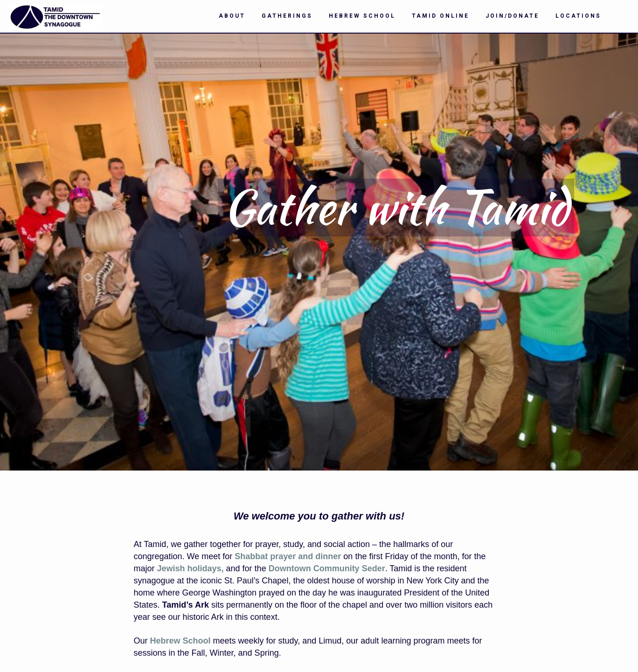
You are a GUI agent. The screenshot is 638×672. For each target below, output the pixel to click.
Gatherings (287, 16)
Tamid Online (440, 16)
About (232, 16)
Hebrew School (362, 16)
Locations (578, 16)
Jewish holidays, (191, 568)
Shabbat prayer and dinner (288, 556)
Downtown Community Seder (327, 568)
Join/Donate (512, 16)
